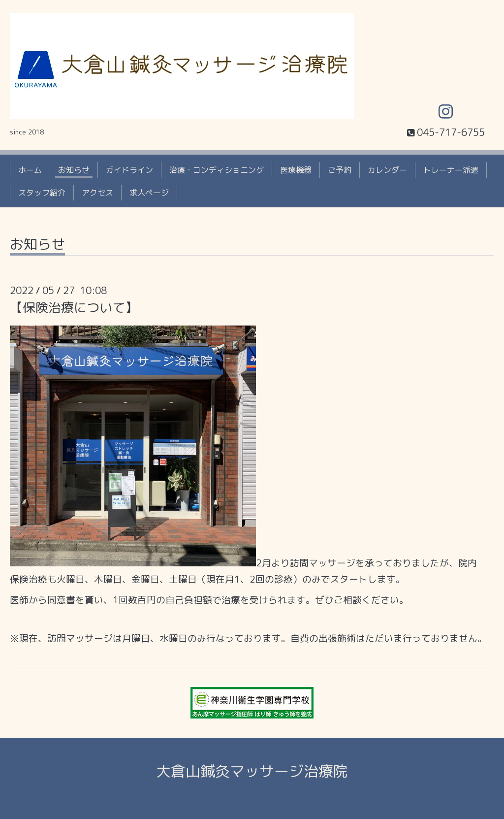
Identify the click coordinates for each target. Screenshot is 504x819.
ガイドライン (129, 170)
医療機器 (296, 170)
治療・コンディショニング (217, 170)
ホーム (30, 170)
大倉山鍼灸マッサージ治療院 (252, 771)
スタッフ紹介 (42, 193)
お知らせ (74, 170)
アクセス (97, 193)
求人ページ (149, 193)
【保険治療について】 (74, 307)
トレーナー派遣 (451, 170)
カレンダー (387, 170)
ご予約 (340, 170)
